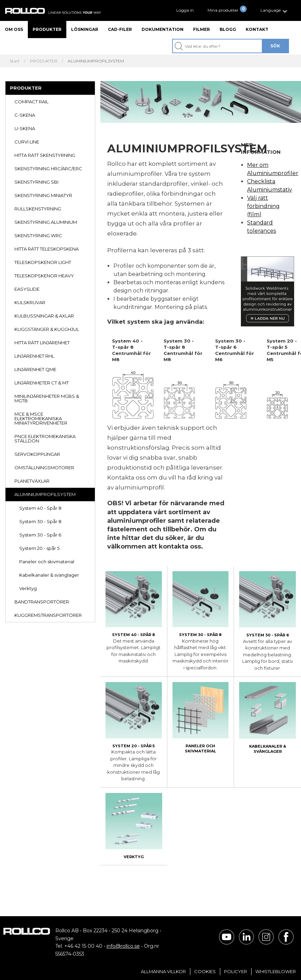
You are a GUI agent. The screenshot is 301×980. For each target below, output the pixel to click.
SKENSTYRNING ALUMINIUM (46, 222)
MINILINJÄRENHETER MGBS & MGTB (47, 398)
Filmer (202, 29)
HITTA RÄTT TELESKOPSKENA (47, 249)
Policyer (236, 971)
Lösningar (85, 29)
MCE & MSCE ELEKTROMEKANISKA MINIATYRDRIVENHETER (41, 418)
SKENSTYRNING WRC (38, 235)
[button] (275, 10)
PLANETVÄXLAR (32, 481)
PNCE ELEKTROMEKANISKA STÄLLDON (45, 439)
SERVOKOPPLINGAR (37, 454)
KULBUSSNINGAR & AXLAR (44, 316)
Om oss (14, 29)
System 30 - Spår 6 (40, 535)
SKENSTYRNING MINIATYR (43, 195)
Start (15, 61)
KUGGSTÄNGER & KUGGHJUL (47, 329)
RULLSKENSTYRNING (38, 209)
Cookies (205, 971)
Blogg (228, 29)
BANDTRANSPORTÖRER (42, 602)
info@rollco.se (123, 946)
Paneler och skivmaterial (47, 562)
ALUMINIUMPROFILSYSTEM (45, 494)
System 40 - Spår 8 (40, 508)
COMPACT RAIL (31, 102)
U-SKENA (25, 128)
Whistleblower (276, 971)
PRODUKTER (44, 61)
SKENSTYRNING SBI (36, 182)
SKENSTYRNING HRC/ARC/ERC (48, 169)
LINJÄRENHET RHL (34, 356)
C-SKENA (25, 115)
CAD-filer (120, 29)
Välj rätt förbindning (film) (263, 206)
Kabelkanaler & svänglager (49, 575)
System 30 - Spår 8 (40, 521)
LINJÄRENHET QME (35, 369)
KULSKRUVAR (30, 302)
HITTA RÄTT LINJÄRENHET (42, 343)
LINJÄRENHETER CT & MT (42, 383)
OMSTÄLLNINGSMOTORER (44, 468)
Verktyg (28, 588)
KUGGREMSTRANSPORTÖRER (48, 615)
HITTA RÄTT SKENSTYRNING (45, 155)
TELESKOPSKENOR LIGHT (43, 262)
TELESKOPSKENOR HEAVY (44, 276)
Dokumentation (163, 29)
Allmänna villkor (163, 971)
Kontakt (257, 29)
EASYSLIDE (27, 289)
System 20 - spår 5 (39, 548)
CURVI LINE (27, 142)
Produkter (47, 29)
